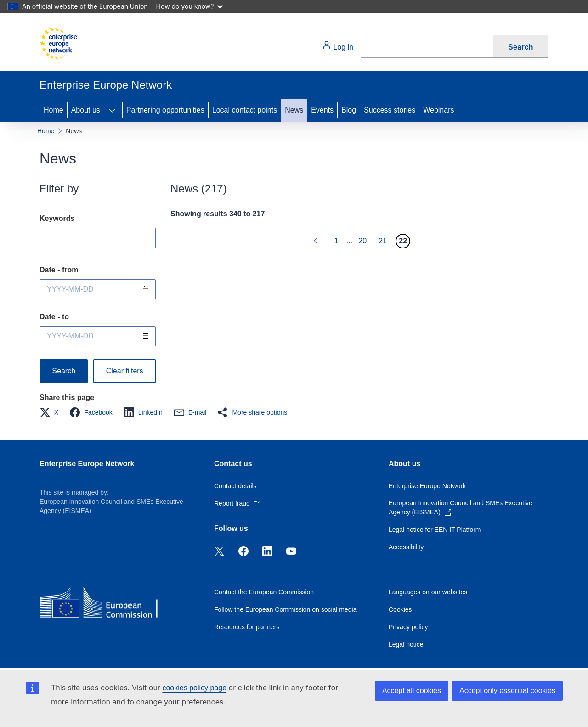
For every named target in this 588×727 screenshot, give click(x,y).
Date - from (59, 270)
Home (54, 110)
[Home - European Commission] (58, 44)
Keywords (57, 218)
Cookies (400, 609)
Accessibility (406, 547)
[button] (52, 412)
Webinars (438, 110)
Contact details (235, 486)
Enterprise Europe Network (87, 464)
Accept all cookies (412, 690)
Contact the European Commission (264, 592)
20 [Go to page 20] (362, 241)
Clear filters (125, 371)
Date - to (54, 317)
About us (86, 110)
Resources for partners (247, 627)
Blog (349, 110)
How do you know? (190, 6)
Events (322, 110)
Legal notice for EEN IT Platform (435, 530)
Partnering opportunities (165, 110)
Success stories (390, 110)
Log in (338, 46)
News (294, 110)
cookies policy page (194, 688)
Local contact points (245, 110)
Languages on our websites (428, 592)
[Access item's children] (112, 110)
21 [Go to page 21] (383, 241)
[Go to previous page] (316, 241)
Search (520, 47)
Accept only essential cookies (507, 690)
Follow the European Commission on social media (285, 609)
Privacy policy (408, 627)
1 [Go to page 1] (336, 241)
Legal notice (406, 644)
